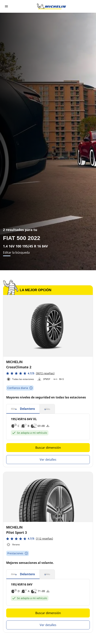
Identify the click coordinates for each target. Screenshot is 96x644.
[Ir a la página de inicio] (51, 6)
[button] (30, 373)
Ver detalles (48, 460)
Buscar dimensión (48, 448)
